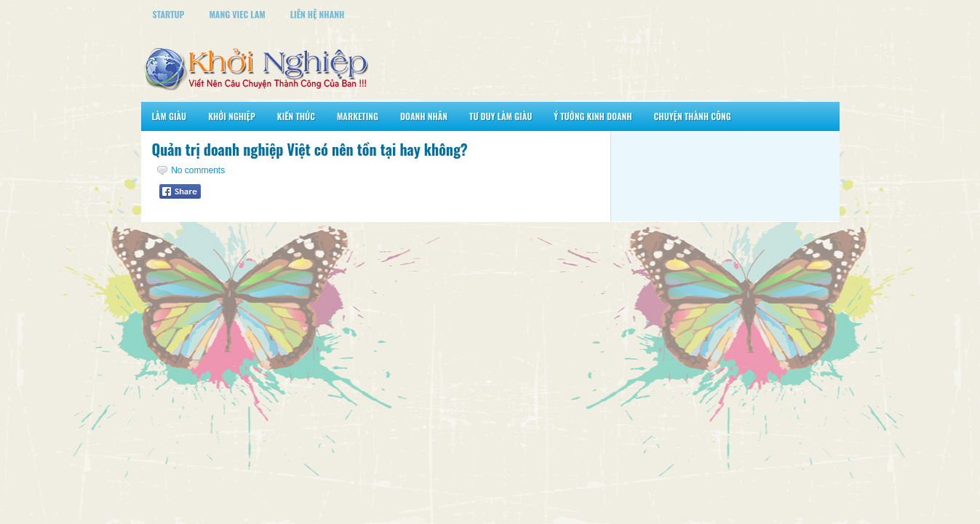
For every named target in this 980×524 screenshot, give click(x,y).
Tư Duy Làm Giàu (501, 116)
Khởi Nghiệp (232, 116)
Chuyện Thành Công (693, 116)
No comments (198, 170)
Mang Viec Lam (237, 14)
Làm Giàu (170, 116)
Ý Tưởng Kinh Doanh (593, 116)
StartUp (169, 14)
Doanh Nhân (424, 116)
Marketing (358, 116)
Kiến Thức (296, 116)
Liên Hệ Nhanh (318, 14)
